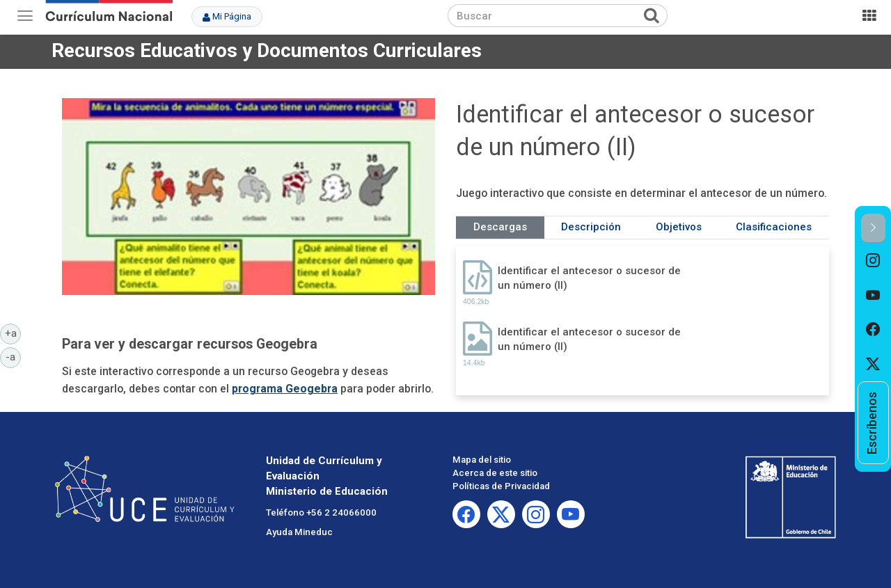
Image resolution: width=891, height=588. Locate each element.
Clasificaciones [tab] (774, 227)
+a (13, 333)
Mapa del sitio (482, 460)
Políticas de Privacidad (501, 486)
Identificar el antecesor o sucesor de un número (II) (589, 278)
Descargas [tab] (500, 227)
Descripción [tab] (591, 227)
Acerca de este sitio (495, 473)
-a (13, 356)
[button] (873, 229)
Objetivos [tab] (679, 227)
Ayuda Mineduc (299, 532)
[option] (873, 261)
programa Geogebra (285, 389)
